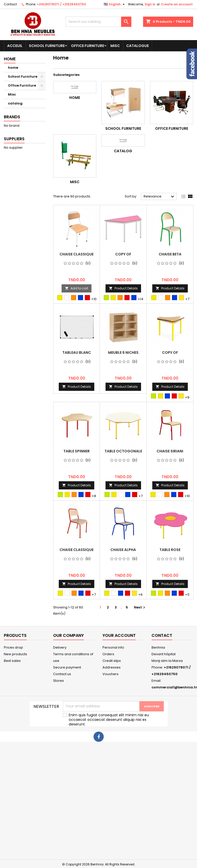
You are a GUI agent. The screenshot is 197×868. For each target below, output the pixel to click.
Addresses (112, 667)
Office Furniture (88, 46)
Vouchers (111, 674)
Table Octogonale (123, 451)
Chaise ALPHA (123, 550)
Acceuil (15, 46)
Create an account (177, 4)
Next (140, 607)
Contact (10, 4)
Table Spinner (77, 451)
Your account (119, 635)
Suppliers (14, 139)
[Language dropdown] (115, 4)
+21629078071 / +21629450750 (61, 4)
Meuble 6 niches (123, 353)
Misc (115, 46)
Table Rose (170, 550)
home (13, 68)
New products (15, 654)
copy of (123, 254)
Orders (108, 654)
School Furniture (47, 46)
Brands (12, 117)
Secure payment (67, 667)
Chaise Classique (77, 254)
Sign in (150, 4)
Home (10, 59)
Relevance (160, 197)
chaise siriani (170, 451)
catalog (15, 103)
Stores (59, 681)
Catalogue (137, 46)
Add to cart (77, 288)
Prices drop (13, 647)
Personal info (113, 647)
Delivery (60, 647)
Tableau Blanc (77, 353)
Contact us (62, 674)
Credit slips (112, 661)
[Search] (98, 22)
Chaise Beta (170, 254)
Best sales (12, 661)
